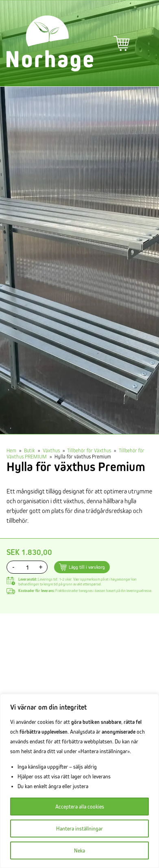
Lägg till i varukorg (87, 567)
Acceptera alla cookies (80, 807)
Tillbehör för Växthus (89, 450)
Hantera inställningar (79, 829)
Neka (79, 850)
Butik (29, 450)
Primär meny (144, 44)
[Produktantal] (27, 567)
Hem (11, 450)
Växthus (51, 450)
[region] (79, 781)
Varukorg (122, 44)
